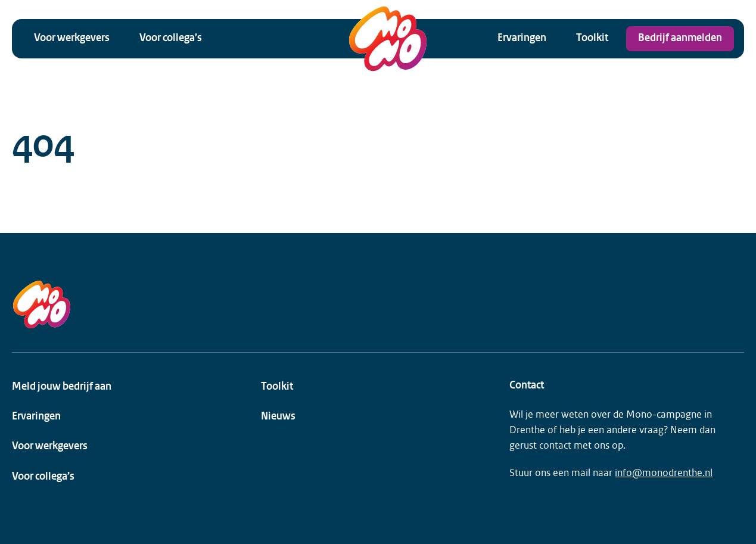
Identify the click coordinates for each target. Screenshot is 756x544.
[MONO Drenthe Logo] (388, 39)
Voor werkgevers (72, 38)
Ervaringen (522, 38)
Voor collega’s (171, 38)
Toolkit (592, 38)
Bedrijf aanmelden (680, 38)
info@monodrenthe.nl (664, 473)
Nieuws (278, 417)
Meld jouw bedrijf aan (62, 387)
